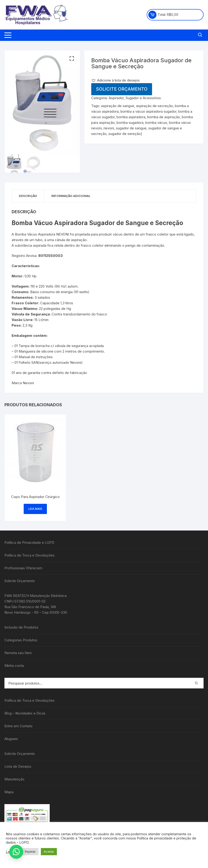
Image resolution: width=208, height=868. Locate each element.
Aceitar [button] (49, 852)
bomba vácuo (156, 123)
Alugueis (11, 739)
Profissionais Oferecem (23, 568)
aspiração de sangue (118, 106)
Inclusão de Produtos (21, 627)
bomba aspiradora (131, 117)
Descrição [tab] (28, 196)
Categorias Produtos (21, 640)
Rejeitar (30, 852)
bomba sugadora (130, 123)
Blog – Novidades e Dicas (25, 713)
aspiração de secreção (154, 106)
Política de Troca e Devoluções (29, 555)
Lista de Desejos (18, 766)
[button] (72, 59)
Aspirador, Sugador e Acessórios (135, 98)
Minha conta (14, 666)
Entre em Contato (18, 726)
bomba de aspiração (164, 117)
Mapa (9, 792)
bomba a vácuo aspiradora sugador (148, 111)
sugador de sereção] (125, 134)
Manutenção (14, 779)
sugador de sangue (131, 128)
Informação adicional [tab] (71, 196)
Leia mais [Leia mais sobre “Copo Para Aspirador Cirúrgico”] (35, 509)
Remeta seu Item (18, 653)
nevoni (109, 128)
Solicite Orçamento (122, 89)
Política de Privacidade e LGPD (29, 542)
